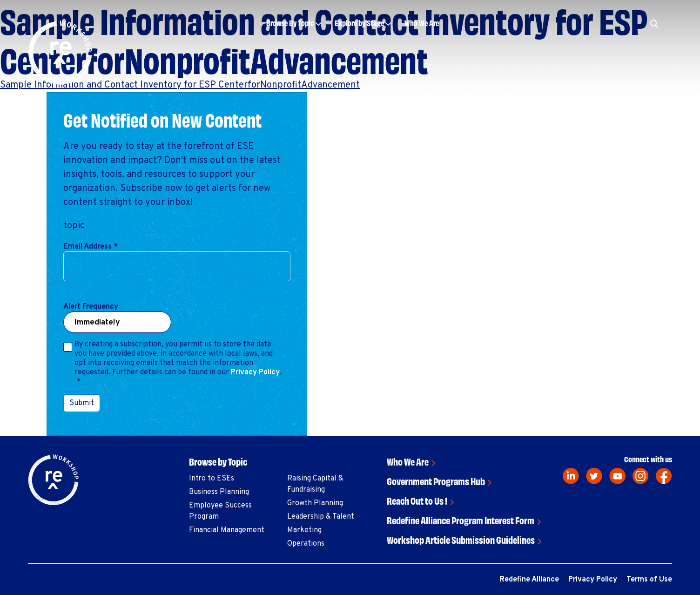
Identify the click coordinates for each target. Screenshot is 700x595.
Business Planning (219, 492)
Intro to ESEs (212, 479)
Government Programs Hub (436, 481)
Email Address (91, 247)
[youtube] (617, 476)
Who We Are (422, 23)
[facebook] (664, 476)
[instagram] (641, 476)
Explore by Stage (359, 23)
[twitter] (594, 476)
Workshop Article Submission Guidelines (461, 539)
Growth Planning (315, 503)
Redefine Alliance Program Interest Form (461, 520)
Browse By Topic (290, 23)
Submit (82, 403)
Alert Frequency (91, 307)
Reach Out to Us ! (417, 500)
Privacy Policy (255, 372)
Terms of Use (649, 580)
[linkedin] (571, 476)
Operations (306, 544)
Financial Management (227, 530)
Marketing (304, 530)
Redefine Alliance (529, 580)
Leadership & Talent (321, 517)
